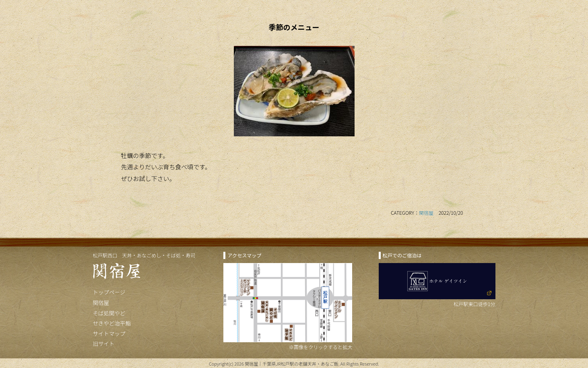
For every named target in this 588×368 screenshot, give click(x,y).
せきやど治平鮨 (112, 323)
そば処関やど (109, 313)
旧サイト (104, 343)
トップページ (109, 292)
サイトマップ (109, 333)
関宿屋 (426, 213)
